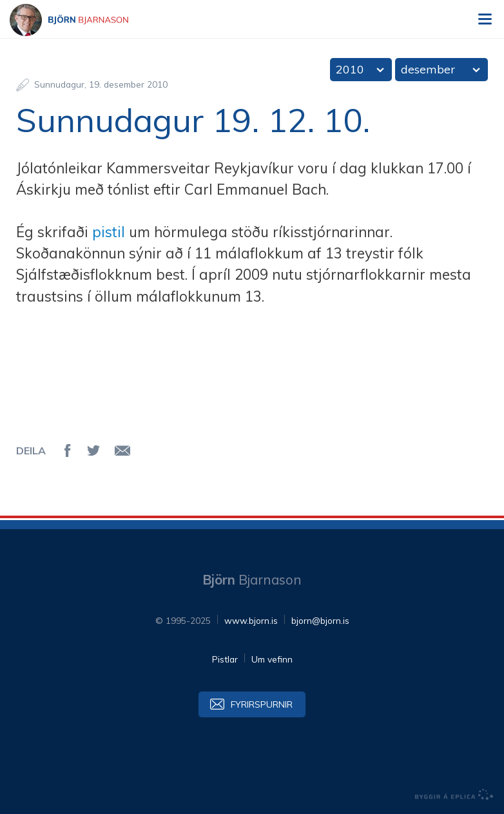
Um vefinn (272, 659)
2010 (350, 69)
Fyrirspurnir (262, 704)
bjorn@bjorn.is (320, 620)
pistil (109, 232)
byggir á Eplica (454, 795)
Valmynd (485, 19)
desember (428, 69)
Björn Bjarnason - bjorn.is (81, 20)
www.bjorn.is (251, 620)
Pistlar (225, 659)
